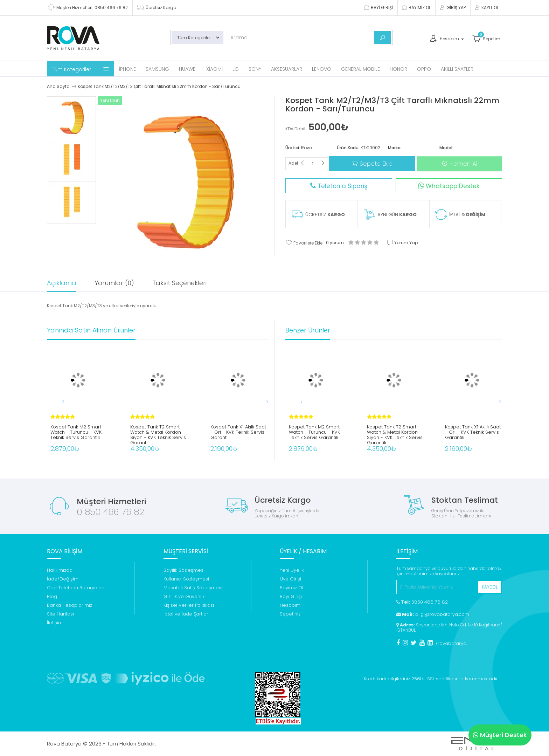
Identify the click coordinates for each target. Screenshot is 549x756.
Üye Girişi (290, 579)
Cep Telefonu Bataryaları (76, 588)
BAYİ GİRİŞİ (378, 8)
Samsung (157, 69)
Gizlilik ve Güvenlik (184, 596)
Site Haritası (60, 614)
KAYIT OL (486, 8)
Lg (236, 69)
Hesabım (290, 605)
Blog (52, 596)
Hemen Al (459, 164)
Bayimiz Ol (291, 588)
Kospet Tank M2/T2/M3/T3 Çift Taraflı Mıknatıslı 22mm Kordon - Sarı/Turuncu (159, 86)
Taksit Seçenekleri (179, 283)
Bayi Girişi (291, 596)
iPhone (127, 69)
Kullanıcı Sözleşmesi (186, 579)
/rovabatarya (451, 643)
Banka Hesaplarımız (70, 605)
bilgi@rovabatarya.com (433, 614)
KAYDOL (490, 587)
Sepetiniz (290, 614)
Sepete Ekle (372, 164)
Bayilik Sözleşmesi (184, 570)
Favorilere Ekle (304, 242)
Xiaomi (214, 69)
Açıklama (62, 283)
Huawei (188, 69)
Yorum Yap (402, 243)
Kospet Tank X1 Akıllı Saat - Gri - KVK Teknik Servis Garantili (238, 432)
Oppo (424, 69)
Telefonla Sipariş (339, 186)
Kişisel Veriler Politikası (189, 605)
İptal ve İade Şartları (186, 614)
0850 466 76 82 (422, 602)
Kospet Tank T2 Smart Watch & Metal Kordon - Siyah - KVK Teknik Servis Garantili (158, 433)
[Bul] (383, 37)
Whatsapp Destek (449, 186)
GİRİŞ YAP (452, 8)
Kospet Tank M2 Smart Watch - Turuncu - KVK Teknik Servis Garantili (76, 432)
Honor (398, 69)
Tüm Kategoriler (81, 69)
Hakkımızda (60, 570)
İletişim (55, 623)
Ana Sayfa (58, 86)
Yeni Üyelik (292, 570)
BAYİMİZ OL (416, 8)
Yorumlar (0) (114, 283)
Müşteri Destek (500, 735)
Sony (255, 69)
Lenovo (322, 69)
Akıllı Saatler (457, 69)
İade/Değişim (63, 579)
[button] (260, 402)
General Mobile (360, 69)
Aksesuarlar (287, 69)
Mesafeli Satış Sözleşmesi (193, 588)
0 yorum (335, 243)
